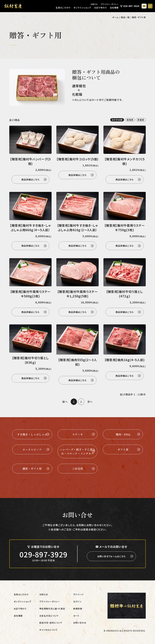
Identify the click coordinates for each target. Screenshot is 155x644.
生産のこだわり (63, 8)
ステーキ (77, 434)
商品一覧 (125, 17)
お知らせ (94, 4)
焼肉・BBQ (123, 434)
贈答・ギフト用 (32, 469)
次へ (90, 402)
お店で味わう (100, 8)
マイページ (78, 594)
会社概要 (114, 8)
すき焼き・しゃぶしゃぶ (32, 434)
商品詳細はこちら (30, 179)
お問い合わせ (80, 623)
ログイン (77, 601)
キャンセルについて (49, 630)
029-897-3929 (131, 6)
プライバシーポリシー (110, 4)
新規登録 (78, 609)
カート (76, 616)
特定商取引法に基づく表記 (52, 609)
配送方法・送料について (51, 623)
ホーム (115, 17)
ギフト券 (123, 449)
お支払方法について (49, 616)
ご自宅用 (77, 469)
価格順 (130, 120)
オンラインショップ (82, 8)
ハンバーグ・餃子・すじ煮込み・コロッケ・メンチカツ (77, 451)
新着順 (141, 120)
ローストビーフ (32, 449)
